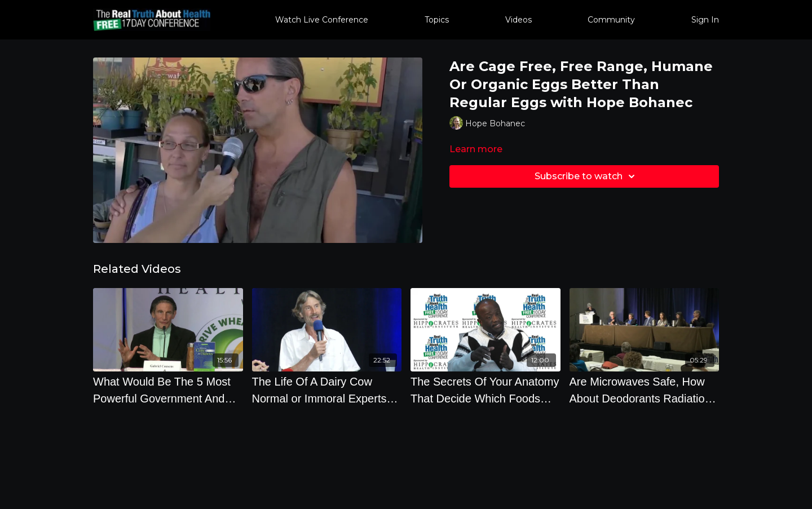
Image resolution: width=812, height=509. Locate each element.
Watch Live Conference (322, 20)
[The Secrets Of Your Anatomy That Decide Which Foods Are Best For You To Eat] (486, 390)
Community (611, 20)
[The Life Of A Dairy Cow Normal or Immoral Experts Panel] (327, 390)
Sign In (705, 20)
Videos (518, 20)
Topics (437, 20)
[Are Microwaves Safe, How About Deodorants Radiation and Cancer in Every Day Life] (645, 390)
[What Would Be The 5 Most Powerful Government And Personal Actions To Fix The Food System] (168, 390)
